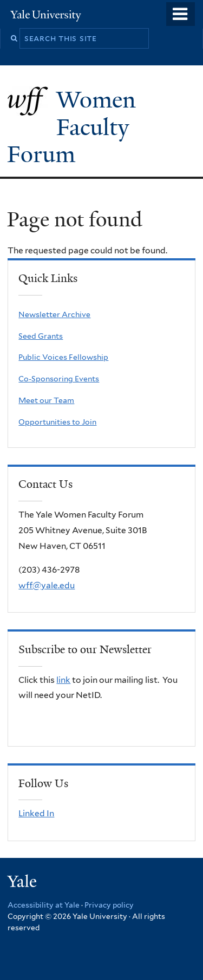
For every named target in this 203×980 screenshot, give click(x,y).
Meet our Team (46, 400)
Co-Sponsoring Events (59, 379)
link (63, 680)
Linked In (36, 813)
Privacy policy (109, 905)
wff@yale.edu (47, 585)
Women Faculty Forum (71, 127)
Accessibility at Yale (44, 905)
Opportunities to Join (57, 422)
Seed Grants (41, 336)
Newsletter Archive (54, 314)
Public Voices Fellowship (63, 357)
